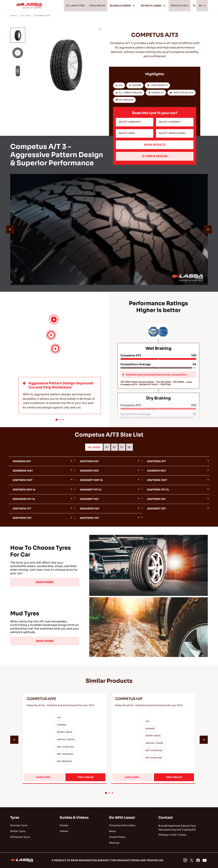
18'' (130, 447)
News (112, 831)
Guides (64, 825)
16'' (115, 447)
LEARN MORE (46, 779)
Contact (166, 818)
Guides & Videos (74, 818)
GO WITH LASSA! (149, 6)
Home (13, 15)
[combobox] (135, 122)
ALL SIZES (94, 447)
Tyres (15, 818)
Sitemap (114, 843)
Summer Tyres (19, 825)
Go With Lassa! (122, 818)
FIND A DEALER (91, 6)
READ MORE (45, 582)
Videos (64, 831)
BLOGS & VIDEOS (118, 6)
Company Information (122, 825)
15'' (107, 447)
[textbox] (135, 122)
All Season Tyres (20, 837)
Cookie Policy (117, 837)
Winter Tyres (18, 831)
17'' (122, 447)
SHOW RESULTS (155, 145)
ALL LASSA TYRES (66, 6)
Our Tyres (25, 15)
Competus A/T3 (42, 15)
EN (201, 6)
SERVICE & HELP (177, 6)
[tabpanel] (109, 565)
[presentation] (10, 229)
